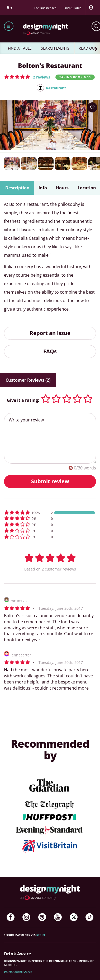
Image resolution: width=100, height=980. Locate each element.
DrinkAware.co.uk (18, 972)
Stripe (41, 935)
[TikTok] (89, 917)
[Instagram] (26, 917)
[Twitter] (74, 917)
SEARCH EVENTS (55, 48)
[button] (27, 77)
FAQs (50, 351)
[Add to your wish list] (92, 107)
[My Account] (92, 8)
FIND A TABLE (20, 48)
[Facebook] (11, 917)
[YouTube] (58, 917)
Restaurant (56, 88)
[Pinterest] (42, 917)
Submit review (50, 481)
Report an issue (50, 333)
